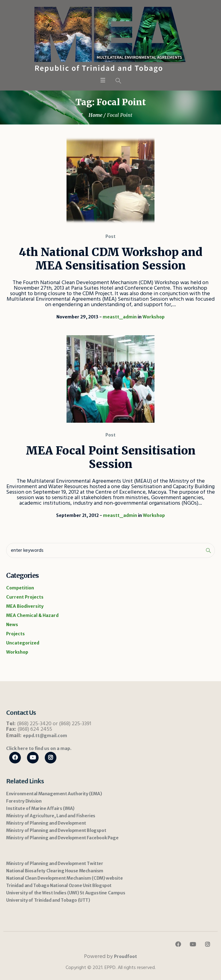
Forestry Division (24, 801)
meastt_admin (120, 317)
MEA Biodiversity (25, 606)
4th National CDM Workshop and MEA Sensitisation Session (111, 259)
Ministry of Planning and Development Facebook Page (62, 838)
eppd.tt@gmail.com (45, 736)
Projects (15, 634)
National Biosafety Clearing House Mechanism (55, 871)
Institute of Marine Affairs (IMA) (40, 808)
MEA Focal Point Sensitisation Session (111, 457)
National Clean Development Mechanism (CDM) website (64, 878)
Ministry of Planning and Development (46, 823)
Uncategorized (23, 643)
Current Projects (25, 597)
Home (95, 115)
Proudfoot (126, 956)
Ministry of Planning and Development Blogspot (56, 830)
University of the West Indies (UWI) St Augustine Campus (66, 893)
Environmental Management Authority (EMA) (54, 794)
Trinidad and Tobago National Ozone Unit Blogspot (59, 885)
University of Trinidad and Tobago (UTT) (48, 900)
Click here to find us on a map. (39, 748)
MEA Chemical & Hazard (32, 615)
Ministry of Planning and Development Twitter (55, 863)
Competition (20, 588)
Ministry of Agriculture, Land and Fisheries (51, 816)
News (12, 625)
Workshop (154, 317)
